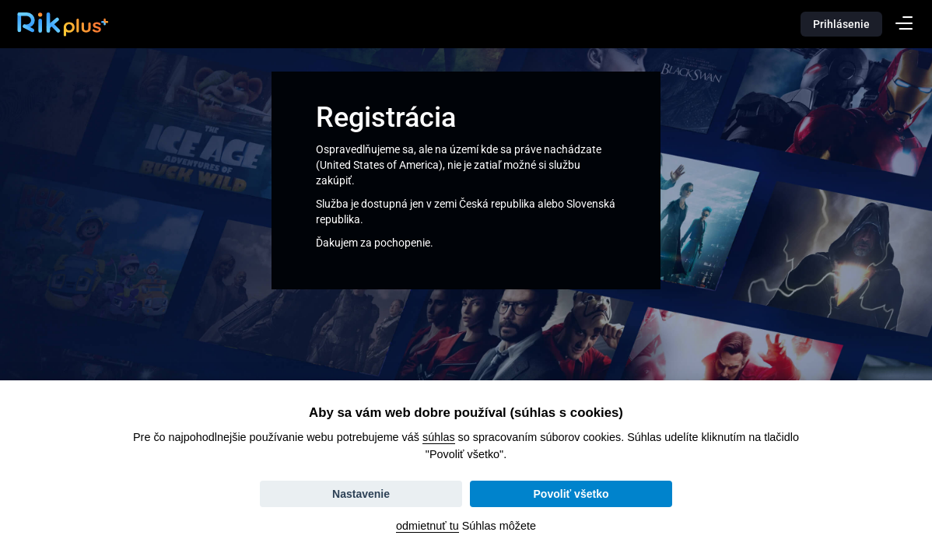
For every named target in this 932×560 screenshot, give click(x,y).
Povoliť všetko (571, 494)
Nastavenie (361, 494)
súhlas (439, 437)
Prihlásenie (841, 24)
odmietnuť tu (427, 526)
